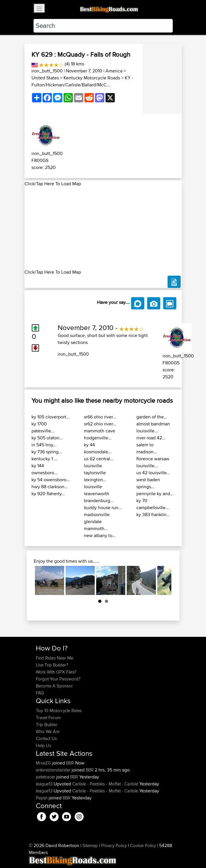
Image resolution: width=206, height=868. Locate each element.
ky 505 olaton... (47, 438)
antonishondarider (54, 770)
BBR (70, 763)
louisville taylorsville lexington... (95, 473)
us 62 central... (99, 459)
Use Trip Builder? (52, 665)
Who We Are (48, 731)
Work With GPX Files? (56, 672)
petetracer (46, 777)
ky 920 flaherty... (48, 494)
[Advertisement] (103, 228)
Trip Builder (47, 724)
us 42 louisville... (153, 473)
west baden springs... (148, 483)
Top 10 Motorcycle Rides (59, 711)
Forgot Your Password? (58, 679)
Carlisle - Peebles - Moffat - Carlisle (105, 784)
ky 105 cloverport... (51, 417)
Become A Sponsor (54, 686)
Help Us (44, 745)
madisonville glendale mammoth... (97, 522)
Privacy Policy (114, 845)
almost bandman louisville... (153, 427)
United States (45, 78)
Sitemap (90, 845)
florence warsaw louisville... (153, 462)
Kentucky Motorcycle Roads (92, 78)
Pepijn (42, 798)
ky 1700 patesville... (43, 427)
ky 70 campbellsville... (153, 504)
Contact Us (46, 738)
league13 (45, 784)
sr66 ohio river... (100, 417)
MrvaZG (44, 763)
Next (163, 580)
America (114, 71)
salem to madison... (147, 448)
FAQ (40, 693)
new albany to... (100, 535)
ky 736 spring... (47, 452)
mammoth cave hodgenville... (100, 434)
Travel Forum (48, 718)
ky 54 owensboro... (51, 480)
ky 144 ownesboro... (45, 469)
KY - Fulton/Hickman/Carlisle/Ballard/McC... (82, 81)
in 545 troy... (44, 445)
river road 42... (151, 438)
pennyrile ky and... (155, 494)
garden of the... (152, 417)
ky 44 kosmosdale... (98, 448)
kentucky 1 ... (44, 459)
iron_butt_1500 (47, 71)
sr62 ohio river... (100, 424)
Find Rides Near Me (54, 658)
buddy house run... (103, 508)
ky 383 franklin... (153, 515)
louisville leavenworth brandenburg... (99, 494)
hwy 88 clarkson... (50, 487)
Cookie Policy (143, 845)
